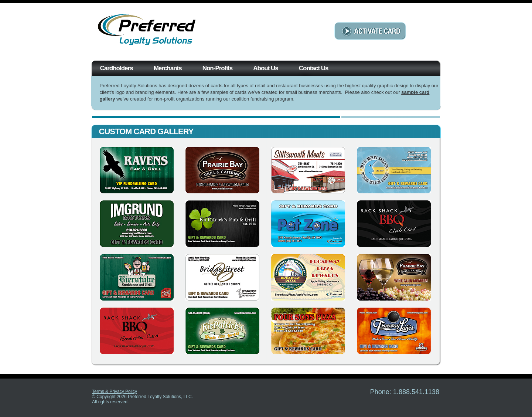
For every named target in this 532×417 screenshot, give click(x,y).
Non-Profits (218, 68)
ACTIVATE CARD (370, 31)
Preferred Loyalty (148, 31)
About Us (266, 68)
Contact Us (314, 68)
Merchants (168, 68)
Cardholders (117, 68)
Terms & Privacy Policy (115, 391)
